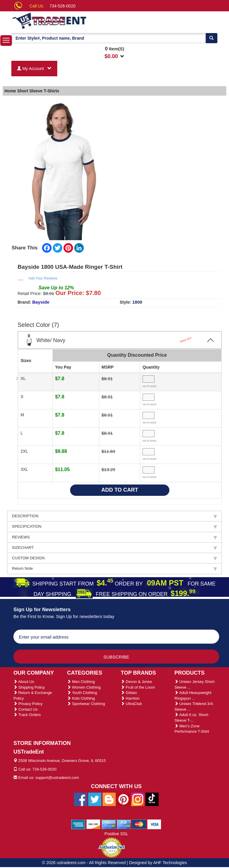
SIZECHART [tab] (114, 548)
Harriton (130, 698)
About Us (24, 682)
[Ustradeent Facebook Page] (81, 799)
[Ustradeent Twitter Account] (95, 799)
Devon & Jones (136, 682)
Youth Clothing (82, 693)
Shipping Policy (29, 687)
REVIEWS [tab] (114, 537)
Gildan (129, 693)
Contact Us (25, 709)
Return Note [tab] (114, 569)
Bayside (41, 302)
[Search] (211, 38)
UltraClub (131, 704)
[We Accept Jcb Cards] (124, 824)
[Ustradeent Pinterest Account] (123, 799)
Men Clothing (81, 682)
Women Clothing (84, 687)
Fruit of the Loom (138, 687)
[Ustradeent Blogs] (109, 799)
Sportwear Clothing (86, 704)
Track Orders (27, 715)
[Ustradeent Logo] (70, 20)
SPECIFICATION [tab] (114, 527)
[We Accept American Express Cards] (78, 824)
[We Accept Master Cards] (139, 824)
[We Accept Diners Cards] (109, 824)
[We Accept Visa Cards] (154, 824)
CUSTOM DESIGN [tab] (114, 558)
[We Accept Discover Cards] (93, 824)
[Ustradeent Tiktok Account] (152, 799)
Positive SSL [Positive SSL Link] (116, 834)
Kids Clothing (81, 698)
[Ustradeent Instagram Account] (138, 799)
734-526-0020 (62, 6)
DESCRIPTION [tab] (114, 516)
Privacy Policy (28, 704)
